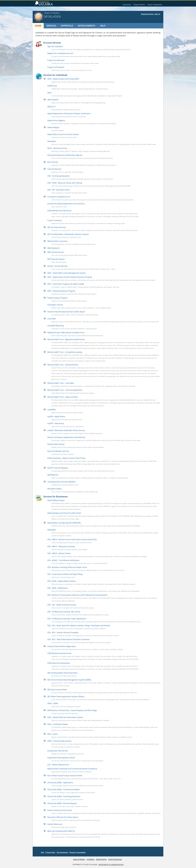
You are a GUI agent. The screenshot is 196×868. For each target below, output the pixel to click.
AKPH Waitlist (53, 100)
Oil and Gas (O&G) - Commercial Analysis (64, 789)
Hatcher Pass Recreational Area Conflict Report (66, 312)
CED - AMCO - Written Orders (59, 553)
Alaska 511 (52, 107)
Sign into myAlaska (55, 46)
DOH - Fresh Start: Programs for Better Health (66, 284)
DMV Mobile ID (53, 248)
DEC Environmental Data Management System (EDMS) (69, 680)
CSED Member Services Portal (59, 211)
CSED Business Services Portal (59, 653)
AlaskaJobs (52, 141)
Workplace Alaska (54, 489)
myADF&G (52, 410)
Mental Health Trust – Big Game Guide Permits (66, 339)
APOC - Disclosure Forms (57, 148)
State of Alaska (44, 4)
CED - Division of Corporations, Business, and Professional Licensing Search (77, 595)
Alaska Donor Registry (56, 120)
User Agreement (62, 852)
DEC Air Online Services (57, 227)
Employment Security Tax (58, 751)
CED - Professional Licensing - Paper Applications (67, 619)
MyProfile (67, 26)
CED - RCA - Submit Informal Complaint (63, 632)
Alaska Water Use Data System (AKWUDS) (64, 523)
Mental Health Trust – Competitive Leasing (65, 352)
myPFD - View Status (56, 423)
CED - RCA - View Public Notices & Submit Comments (68, 639)
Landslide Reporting (55, 326)
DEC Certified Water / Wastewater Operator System (68, 234)
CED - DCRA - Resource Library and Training (65, 183)
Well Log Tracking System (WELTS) (61, 831)
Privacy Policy (50, 852)
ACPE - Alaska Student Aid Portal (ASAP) (63, 79)
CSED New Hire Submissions (59, 663)
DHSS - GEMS (53, 703)
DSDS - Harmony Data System (59, 741)
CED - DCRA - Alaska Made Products (62, 581)
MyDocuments (87, 26)
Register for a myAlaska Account (60, 53)
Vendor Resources (55, 824)
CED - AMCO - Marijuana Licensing (61, 546)
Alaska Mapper (53, 127)
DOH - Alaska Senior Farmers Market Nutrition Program (70, 277)
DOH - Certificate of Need (58, 724)
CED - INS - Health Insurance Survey (62, 605)
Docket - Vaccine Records (57, 266)
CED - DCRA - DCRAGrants (58, 588)
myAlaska (127, 5)
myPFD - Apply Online (56, 416)
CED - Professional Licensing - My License (64, 612)
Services (51, 26)
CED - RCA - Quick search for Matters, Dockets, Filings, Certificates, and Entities (79, 626)
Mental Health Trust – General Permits (63, 365)
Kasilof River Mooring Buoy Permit (61, 758)
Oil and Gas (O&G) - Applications (60, 783)
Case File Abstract (54, 169)
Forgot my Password (56, 67)
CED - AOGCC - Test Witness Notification (63, 560)
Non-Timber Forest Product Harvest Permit (65, 776)
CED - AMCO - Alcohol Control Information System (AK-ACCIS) (72, 539)
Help (103, 26)
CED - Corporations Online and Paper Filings (65, 574)
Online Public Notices (56, 444)
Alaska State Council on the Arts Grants (63, 134)
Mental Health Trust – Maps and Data (62, 397)
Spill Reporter (53, 475)
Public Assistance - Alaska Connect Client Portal (66, 458)
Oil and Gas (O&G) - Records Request (62, 803)
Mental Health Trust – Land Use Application (65, 390)
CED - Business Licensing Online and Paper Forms (67, 567)
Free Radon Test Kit (55, 305)
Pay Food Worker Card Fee (58, 451)
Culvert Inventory (55, 220)
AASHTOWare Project (56, 500)
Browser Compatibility (78, 852)
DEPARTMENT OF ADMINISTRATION (111, 865)
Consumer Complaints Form (59, 197)
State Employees (155, 5)
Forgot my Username (56, 60)
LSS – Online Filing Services (58, 765)
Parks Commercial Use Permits (60, 810)
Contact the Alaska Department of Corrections (66, 204)
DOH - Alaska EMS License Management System (67, 273)
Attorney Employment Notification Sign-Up (65, 155)
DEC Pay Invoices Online (57, 690)
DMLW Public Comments (57, 241)
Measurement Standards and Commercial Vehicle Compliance (72, 769)
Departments (139, 5)
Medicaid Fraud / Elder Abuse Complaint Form (66, 332)
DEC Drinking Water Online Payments (62, 673)
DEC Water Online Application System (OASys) (66, 696)
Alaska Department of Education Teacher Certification (69, 113)
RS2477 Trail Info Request (58, 468)
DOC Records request (56, 259)
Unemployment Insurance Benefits (62, 482)
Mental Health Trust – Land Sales (61, 383)
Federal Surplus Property (57, 298)
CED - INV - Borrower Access (59, 190)
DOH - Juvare (53, 734)
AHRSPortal (52, 86)
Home (38, 26)
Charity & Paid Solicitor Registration (62, 646)
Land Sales (52, 319)
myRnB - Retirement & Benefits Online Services (66, 430)
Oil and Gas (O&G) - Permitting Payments (64, 796)
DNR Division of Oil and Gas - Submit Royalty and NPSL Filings (72, 710)
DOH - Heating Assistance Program (61, 291)
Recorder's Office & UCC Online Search (63, 817)
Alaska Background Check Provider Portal (64, 513)
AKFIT (50, 93)
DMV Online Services (56, 252)
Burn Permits (53, 162)
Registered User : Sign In (151, 14)
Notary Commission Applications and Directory (66, 437)
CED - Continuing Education (58, 176)
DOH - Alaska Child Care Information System (65, 717)
